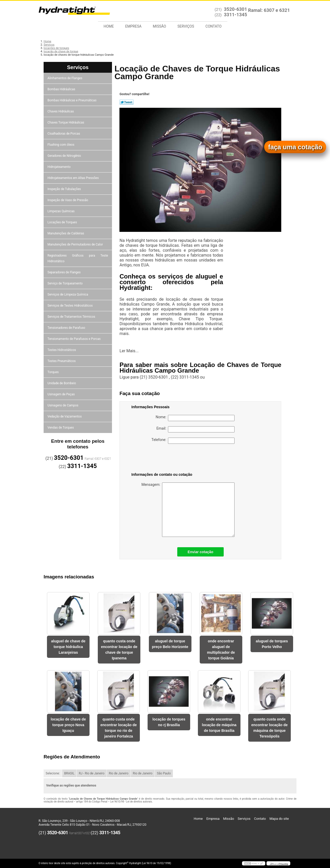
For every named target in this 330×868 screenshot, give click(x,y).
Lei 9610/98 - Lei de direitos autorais (131, 802)
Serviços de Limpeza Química (68, 294)
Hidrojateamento (59, 167)
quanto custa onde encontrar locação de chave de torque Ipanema (119, 650)
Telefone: (193, 441)
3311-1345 (236, 15)
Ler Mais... (129, 351)
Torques (53, 372)
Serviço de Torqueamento (65, 283)
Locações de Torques (63, 222)
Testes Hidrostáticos (62, 350)
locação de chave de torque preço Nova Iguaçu (68, 725)
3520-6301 (236, 9)
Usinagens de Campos (63, 405)
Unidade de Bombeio (62, 383)
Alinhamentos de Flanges (65, 78)
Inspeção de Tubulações (65, 189)
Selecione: (53, 773)
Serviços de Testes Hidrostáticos (70, 306)
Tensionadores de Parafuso (67, 328)
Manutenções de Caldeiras (66, 233)
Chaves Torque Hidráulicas (66, 122)
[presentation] (164, 459)
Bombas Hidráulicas (62, 89)
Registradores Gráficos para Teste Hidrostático (78, 258)
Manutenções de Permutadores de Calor (76, 244)
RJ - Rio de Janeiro (91, 773)
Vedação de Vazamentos (65, 416)
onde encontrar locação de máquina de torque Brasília (219, 725)
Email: (195, 429)
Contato (213, 26)
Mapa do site (279, 819)
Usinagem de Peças (62, 394)
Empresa (133, 26)
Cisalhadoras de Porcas (64, 134)
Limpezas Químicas (61, 211)
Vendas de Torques (61, 428)
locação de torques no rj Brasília (169, 722)
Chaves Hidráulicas (61, 111)
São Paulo (164, 773)
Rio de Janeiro (119, 773)
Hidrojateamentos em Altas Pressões (73, 178)
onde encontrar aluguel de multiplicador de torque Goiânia (221, 650)
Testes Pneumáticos (62, 361)
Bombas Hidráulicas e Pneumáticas (72, 100)
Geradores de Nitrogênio (65, 156)
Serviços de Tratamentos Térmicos (72, 317)
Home (109, 26)
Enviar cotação (200, 552)
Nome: (195, 418)
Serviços (186, 26)
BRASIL (69, 773)
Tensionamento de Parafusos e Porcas (74, 339)
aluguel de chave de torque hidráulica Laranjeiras (68, 647)
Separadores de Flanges (64, 272)
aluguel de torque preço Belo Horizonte (170, 644)
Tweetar (127, 102)
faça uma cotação (295, 147)
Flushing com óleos (61, 145)
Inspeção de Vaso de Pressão (68, 200)
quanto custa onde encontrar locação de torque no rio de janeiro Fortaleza (119, 728)
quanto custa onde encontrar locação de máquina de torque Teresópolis (269, 728)
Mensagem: (188, 510)
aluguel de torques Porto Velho (272, 644)
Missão (159, 26)
